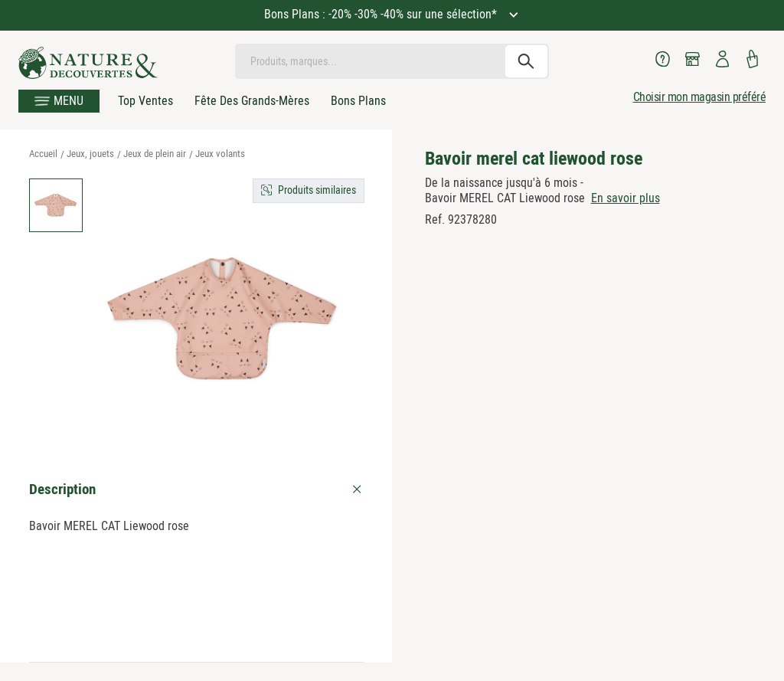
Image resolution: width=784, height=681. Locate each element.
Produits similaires (317, 190)
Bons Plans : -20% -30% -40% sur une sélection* (382, 14)
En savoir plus (626, 198)
